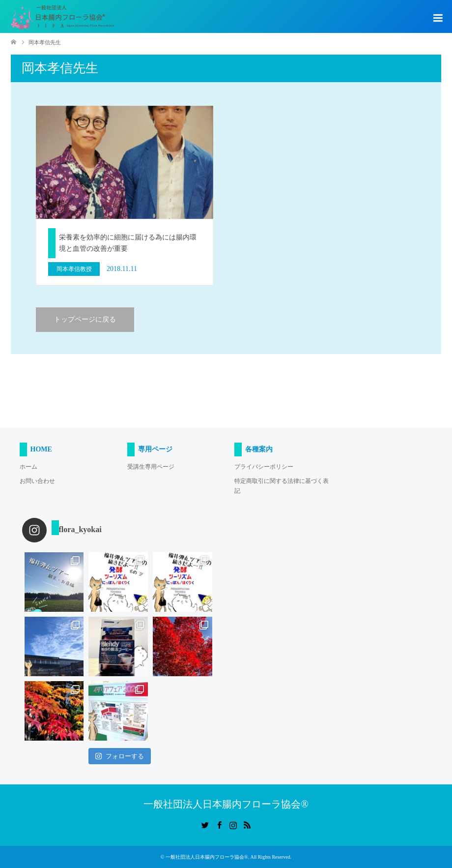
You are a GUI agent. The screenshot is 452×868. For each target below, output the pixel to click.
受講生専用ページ (151, 467)
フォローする (119, 756)
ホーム (28, 467)
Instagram (233, 824)
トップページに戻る (85, 319)
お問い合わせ (37, 481)
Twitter (205, 824)
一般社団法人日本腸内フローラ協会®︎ (226, 804)
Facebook (219, 824)
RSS (247, 824)
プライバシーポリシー (264, 467)
